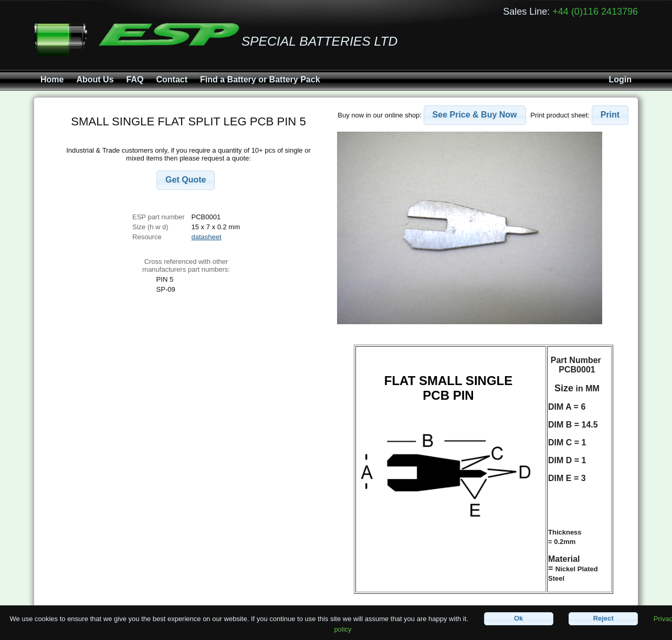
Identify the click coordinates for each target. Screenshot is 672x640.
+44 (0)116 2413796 (595, 12)
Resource (147, 237)
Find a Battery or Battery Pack (260, 79)
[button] (186, 180)
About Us (95, 79)
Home (52, 79)
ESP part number (158, 217)
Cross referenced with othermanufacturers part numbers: (186, 265)
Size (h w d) (150, 227)
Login (620, 79)
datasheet (207, 237)
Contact (172, 79)
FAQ (135, 79)
